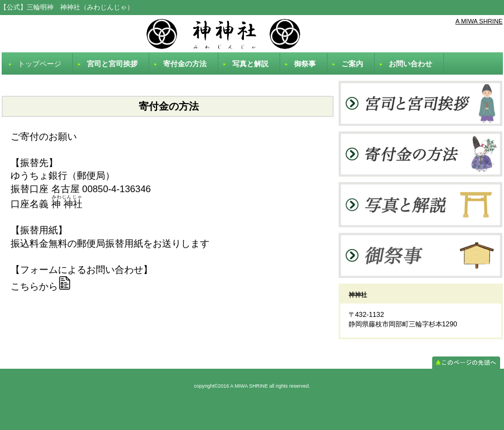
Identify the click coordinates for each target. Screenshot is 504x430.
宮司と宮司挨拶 (112, 64)
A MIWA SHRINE (479, 21)
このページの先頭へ (466, 363)
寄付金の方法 (185, 64)
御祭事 (305, 64)
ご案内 (352, 64)
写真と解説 (250, 64)
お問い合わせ (410, 64)
